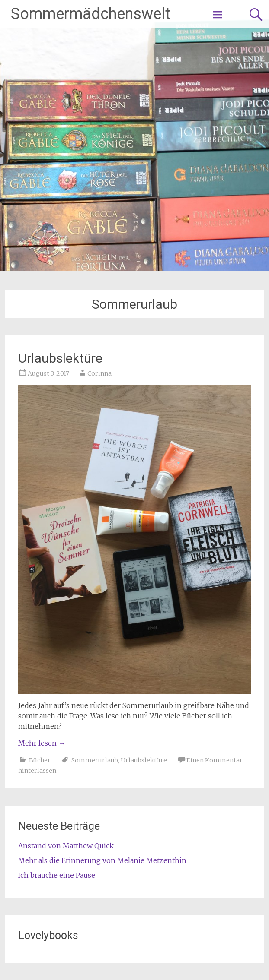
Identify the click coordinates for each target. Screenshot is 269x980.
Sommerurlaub (95, 760)
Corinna (99, 373)
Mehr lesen (42, 743)
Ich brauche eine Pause (57, 875)
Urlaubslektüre (60, 358)
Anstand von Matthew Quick (66, 846)
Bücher (40, 760)
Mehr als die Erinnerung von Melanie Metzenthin (102, 860)
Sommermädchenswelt (91, 14)
